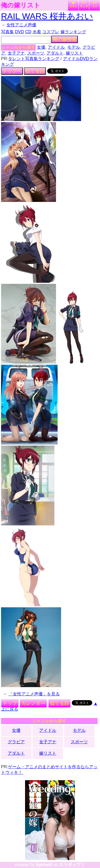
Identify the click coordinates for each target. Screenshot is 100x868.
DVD (19, 32)
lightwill (44, 865)
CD (28, 32)
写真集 (7, 32)
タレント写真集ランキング (34, 59)
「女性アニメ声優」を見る (34, 694)
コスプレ (51, 32)
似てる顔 (35, 71)
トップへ (12, 71)
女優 (41, 47)
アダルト (55, 53)
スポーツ (36, 53)
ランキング (84, 5)
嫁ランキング (73, 32)
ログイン (95, 5)
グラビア (16, 742)
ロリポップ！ (72, 865)
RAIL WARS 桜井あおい (47, 16)
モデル (74, 47)
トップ (10, 703)
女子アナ (16, 53)
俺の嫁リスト (21, 5)
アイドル (56, 47)
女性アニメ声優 (21, 25)
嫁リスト (73, 5)
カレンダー (33, 703)
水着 (37, 32)
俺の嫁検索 (65, 39)
